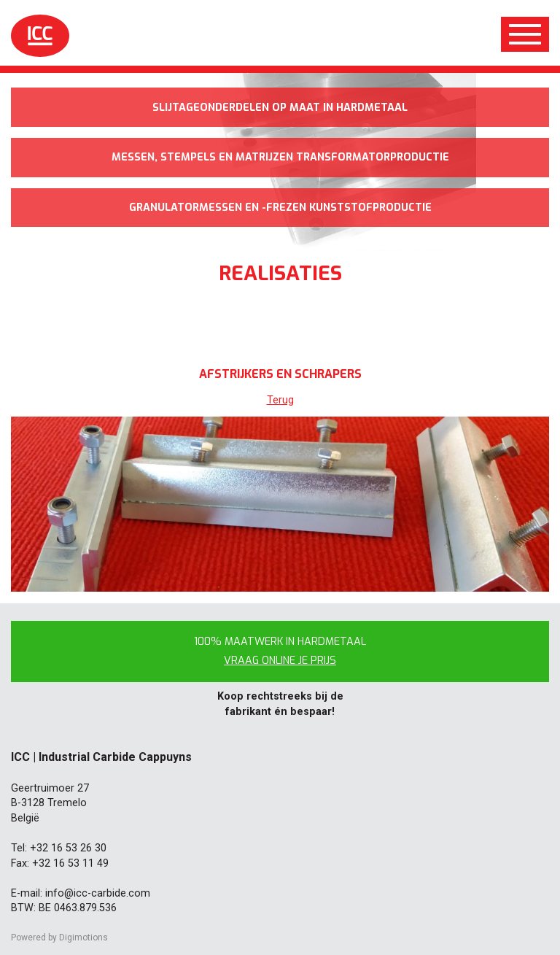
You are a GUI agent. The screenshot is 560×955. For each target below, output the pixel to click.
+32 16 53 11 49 (70, 863)
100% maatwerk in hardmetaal (280, 651)
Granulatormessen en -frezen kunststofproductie (280, 208)
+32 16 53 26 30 (68, 848)
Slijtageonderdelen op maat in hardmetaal (280, 108)
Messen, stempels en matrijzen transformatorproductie (280, 157)
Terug (280, 400)
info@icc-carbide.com (98, 893)
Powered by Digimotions (59, 937)
